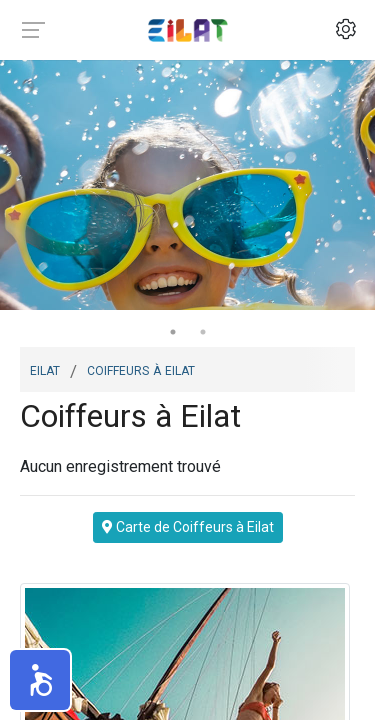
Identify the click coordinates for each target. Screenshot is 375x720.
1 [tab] (173, 332)
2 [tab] (203, 332)
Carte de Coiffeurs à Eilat (188, 527)
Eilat (45, 369)
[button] (40, 680)
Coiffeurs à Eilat (141, 369)
